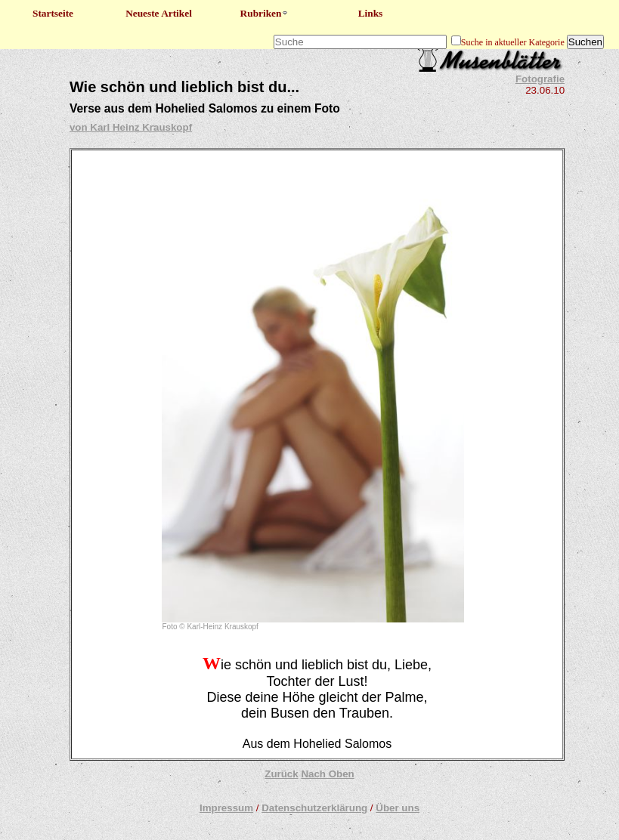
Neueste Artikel (159, 13)
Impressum (226, 808)
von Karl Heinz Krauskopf (131, 127)
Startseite (53, 13)
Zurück (281, 774)
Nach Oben (327, 774)
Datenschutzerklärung (314, 808)
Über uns (398, 808)
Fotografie (540, 79)
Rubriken (265, 13)
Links (371, 13)
